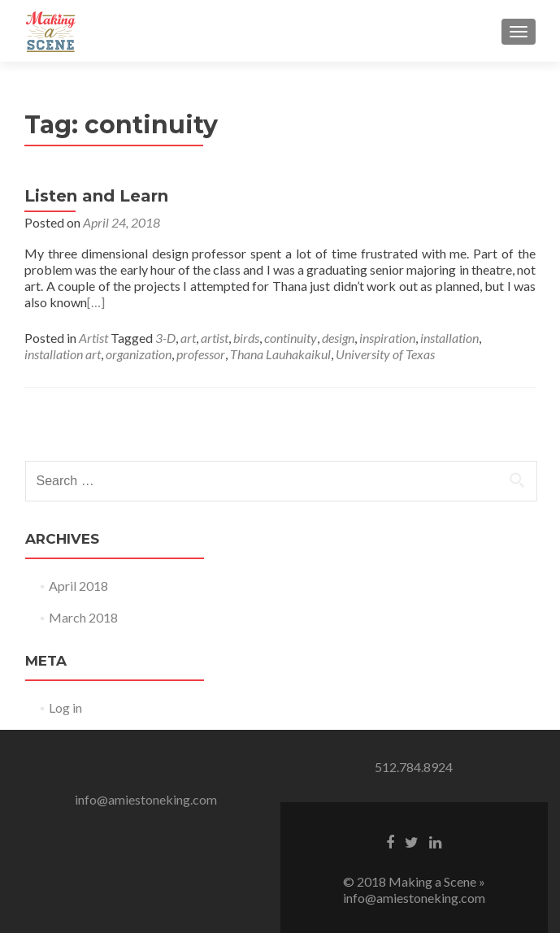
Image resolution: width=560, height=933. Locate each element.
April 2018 (78, 586)
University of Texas (385, 354)
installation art (63, 354)
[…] (96, 302)
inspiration (387, 338)
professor (201, 354)
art (188, 338)
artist (215, 338)
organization (139, 354)
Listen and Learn (96, 196)
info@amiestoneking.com (146, 799)
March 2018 (83, 617)
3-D (165, 338)
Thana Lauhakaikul (280, 354)
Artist (93, 338)
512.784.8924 (414, 767)
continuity (291, 338)
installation (449, 338)
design (338, 338)
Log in (65, 707)
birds (246, 338)
